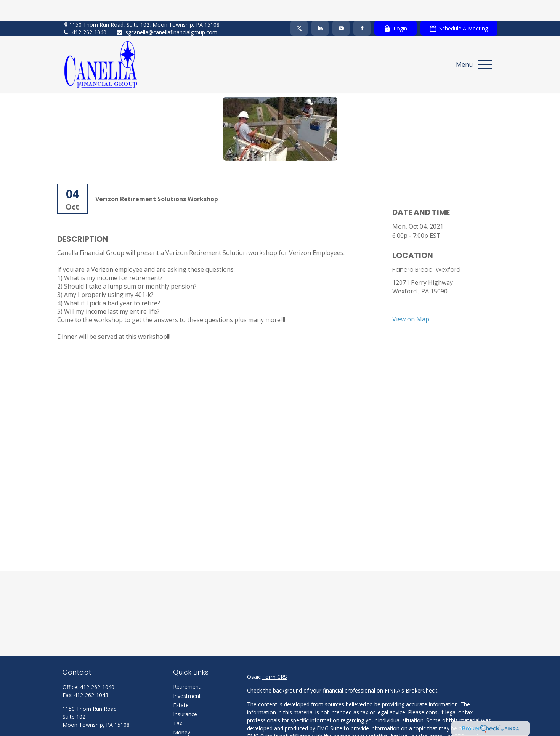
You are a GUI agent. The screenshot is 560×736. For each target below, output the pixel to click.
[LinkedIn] (320, 8)
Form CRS (275, 656)
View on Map (411, 298)
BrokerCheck (421, 669)
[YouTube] (341, 8)
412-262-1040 (84, 12)
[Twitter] (299, 8)
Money (182, 711)
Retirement (187, 666)
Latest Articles (191, 730)
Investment (187, 675)
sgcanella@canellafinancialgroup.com (167, 12)
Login (396, 8)
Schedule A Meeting (459, 8)
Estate (181, 684)
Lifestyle (183, 721)
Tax (178, 702)
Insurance (185, 693)
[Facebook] (362, 8)
